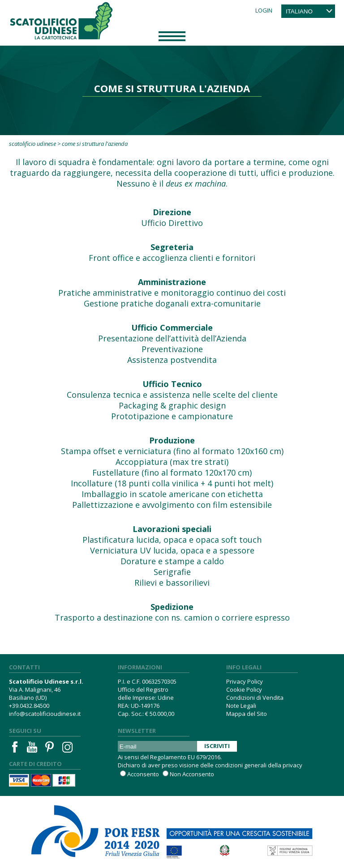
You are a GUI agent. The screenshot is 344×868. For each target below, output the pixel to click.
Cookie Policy (244, 689)
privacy (292, 765)
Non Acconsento (192, 774)
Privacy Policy (245, 681)
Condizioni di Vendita (255, 698)
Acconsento (143, 774)
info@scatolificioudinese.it (45, 714)
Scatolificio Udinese (32, 144)
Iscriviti (217, 746)
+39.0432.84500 (29, 706)
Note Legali (241, 706)
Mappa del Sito (247, 714)
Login (264, 10)
